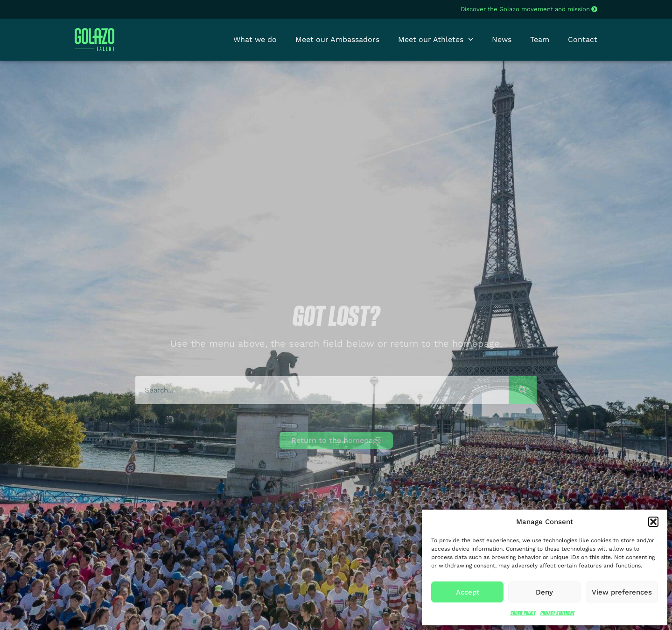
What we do (255, 39)
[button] (653, 522)
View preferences (622, 592)
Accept (468, 592)
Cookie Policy (523, 613)
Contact (583, 39)
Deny (544, 592)
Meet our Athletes (436, 40)
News (502, 39)
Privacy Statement (557, 613)
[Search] (523, 390)
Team (540, 39)
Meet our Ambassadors (337, 39)
